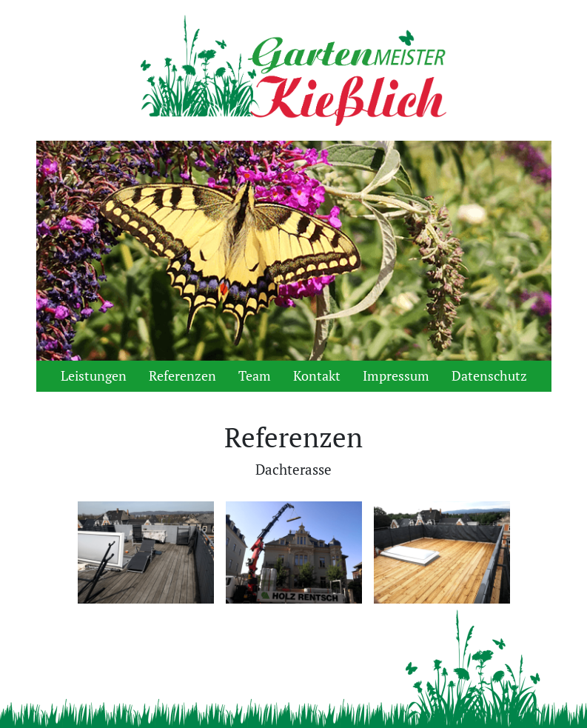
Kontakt (317, 376)
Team (255, 376)
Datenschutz (489, 376)
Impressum (396, 376)
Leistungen (94, 376)
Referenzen (182, 376)
